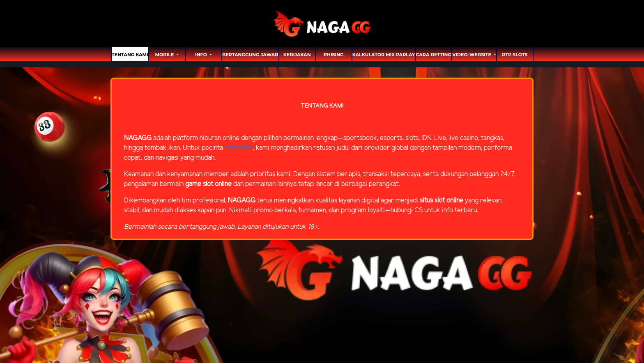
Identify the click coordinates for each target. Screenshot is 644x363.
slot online (239, 148)
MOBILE (165, 55)
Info (202, 55)
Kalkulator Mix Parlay (384, 55)
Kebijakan (297, 55)
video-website (472, 55)
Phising (333, 55)
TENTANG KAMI (130, 55)
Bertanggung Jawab (250, 55)
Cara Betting (434, 55)
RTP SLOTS (515, 55)
